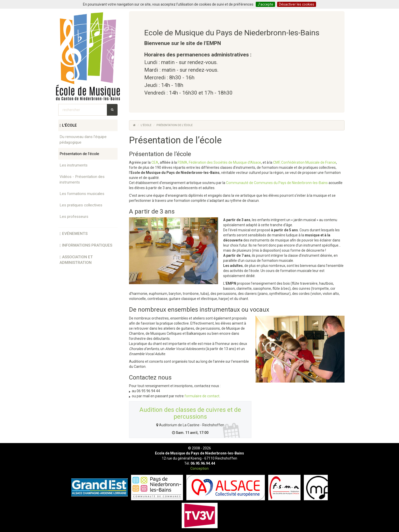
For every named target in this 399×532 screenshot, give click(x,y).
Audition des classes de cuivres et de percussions (190, 413)
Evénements (74, 234)
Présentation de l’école (79, 154)
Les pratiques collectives (81, 205)
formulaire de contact (202, 396)
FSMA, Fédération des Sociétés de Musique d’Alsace (219, 162)
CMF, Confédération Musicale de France (305, 162)
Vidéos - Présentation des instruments (82, 179)
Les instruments (74, 165)
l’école (68, 125)
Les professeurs (74, 217)
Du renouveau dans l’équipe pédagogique (83, 140)
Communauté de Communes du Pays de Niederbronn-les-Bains (277, 183)
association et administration (76, 260)
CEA (155, 162)
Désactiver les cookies (297, 4)
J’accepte (265, 4)
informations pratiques (86, 245)
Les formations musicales (82, 194)
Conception (199, 468)
